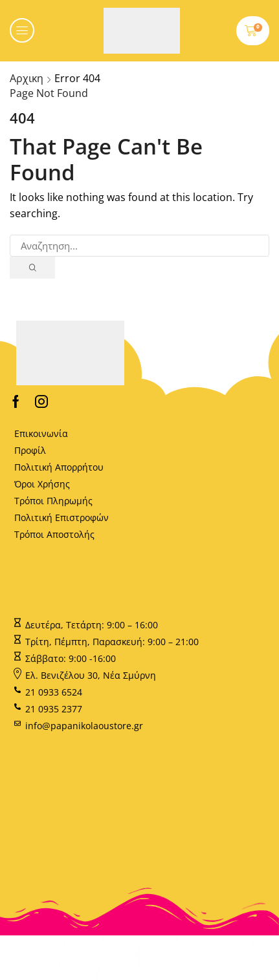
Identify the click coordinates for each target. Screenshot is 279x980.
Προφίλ (30, 450)
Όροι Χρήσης (42, 484)
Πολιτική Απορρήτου (59, 467)
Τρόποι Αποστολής (54, 534)
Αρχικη (27, 78)
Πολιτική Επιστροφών (61, 517)
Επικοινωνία (41, 433)
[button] (22, 30)
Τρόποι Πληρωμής (53, 501)
